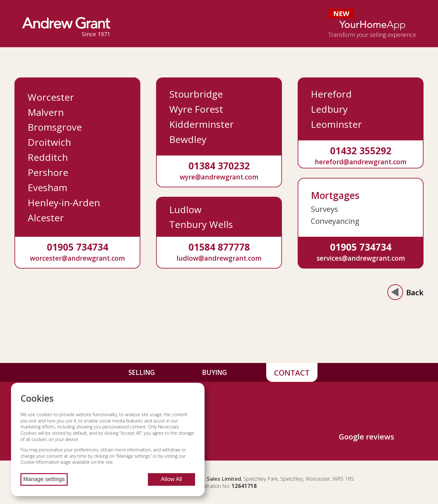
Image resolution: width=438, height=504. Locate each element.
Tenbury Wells (201, 224)
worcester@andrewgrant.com (77, 258)
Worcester (51, 97)
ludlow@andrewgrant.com (219, 258)
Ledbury (329, 109)
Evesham (48, 187)
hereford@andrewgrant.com (361, 162)
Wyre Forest (196, 109)
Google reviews (367, 436)
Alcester (46, 218)
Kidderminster (202, 124)
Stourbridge (196, 94)
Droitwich (49, 142)
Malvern (46, 112)
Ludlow (185, 210)
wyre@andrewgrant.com (219, 177)
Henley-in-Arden (64, 203)
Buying (214, 372)
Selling (142, 372)
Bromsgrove (55, 127)
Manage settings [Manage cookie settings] (44, 479)
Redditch (48, 157)
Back (405, 292)
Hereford (331, 94)
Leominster (336, 124)
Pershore (48, 172)
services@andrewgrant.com (361, 258)
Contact (292, 373)
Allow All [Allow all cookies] (171, 479)
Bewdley (188, 139)
